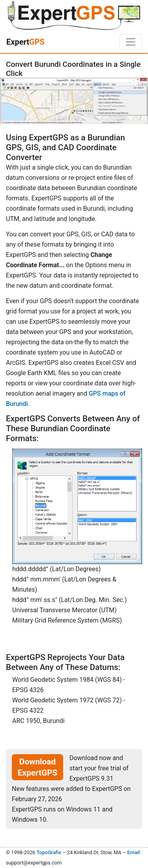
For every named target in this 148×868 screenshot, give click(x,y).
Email (133, 852)
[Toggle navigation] (131, 42)
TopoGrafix (49, 852)
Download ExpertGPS (38, 767)
